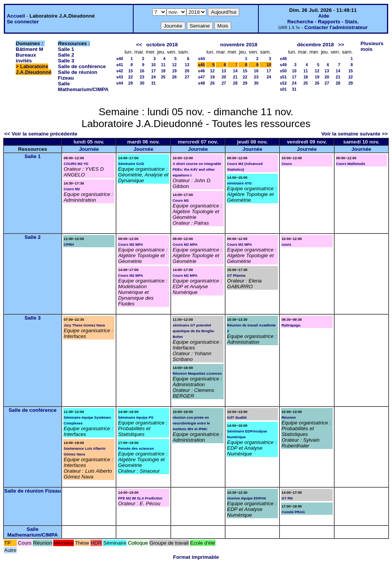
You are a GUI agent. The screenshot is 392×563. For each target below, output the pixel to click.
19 (175, 71)
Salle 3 (66, 61)
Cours (287, 164)
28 (235, 83)
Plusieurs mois (372, 46)
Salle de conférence (82, 66)
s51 (283, 77)
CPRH (69, 245)
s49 (283, 65)
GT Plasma (236, 276)
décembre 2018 (315, 45)
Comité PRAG (293, 512)
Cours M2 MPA (130, 245)
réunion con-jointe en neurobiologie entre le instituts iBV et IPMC (191, 423)
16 (142, 71)
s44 (120, 83)
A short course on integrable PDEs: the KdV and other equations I (197, 170)
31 (154, 83)
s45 (201, 65)
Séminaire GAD (131, 164)
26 (175, 77)
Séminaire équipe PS (136, 418)
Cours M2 (72, 189)
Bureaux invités (26, 58)
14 (235, 71)
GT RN (287, 498)
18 (163, 71)
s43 (120, 77)
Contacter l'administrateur (336, 27)
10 (154, 65)
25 (163, 77)
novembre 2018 (239, 45)
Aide (324, 16)
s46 (201, 71)
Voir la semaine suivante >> (354, 134)
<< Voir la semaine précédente (41, 134)
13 (187, 65)
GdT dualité (237, 418)
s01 (283, 89)
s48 (201, 83)
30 (142, 83)
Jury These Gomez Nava (84, 325)
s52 (283, 83)
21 (235, 77)
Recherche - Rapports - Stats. (323, 22)
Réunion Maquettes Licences (197, 374)
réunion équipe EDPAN (246, 498)
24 (154, 77)
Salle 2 (66, 55)
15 (131, 71)
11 (163, 65)
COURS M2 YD (76, 164)
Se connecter (23, 22)
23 (142, 77)
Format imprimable (196, 557)
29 (131, 83)
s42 (120, 71)
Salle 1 (66, 49)
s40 (120, 59)
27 (187, 77)
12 (175, 65)
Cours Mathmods (351, 164)
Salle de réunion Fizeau (33, 491)
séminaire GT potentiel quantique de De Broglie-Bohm (194, 331)
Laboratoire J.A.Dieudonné (33, 69)
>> (341, 45)
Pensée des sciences (136, 449)
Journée (89, 149)
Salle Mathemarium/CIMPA (83, 86)
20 (187, 71)
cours (286, 245)
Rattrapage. (291, 325)
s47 (201, 77)
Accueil (16, 16)
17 (154, 71)
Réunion (288, 418)
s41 (120, 65)
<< (139, 45)
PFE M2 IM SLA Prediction (140, 498)
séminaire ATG (239, 183)
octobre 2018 (162, 45)
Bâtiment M (29, 49)
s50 (283, 71)
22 (131, 77)
